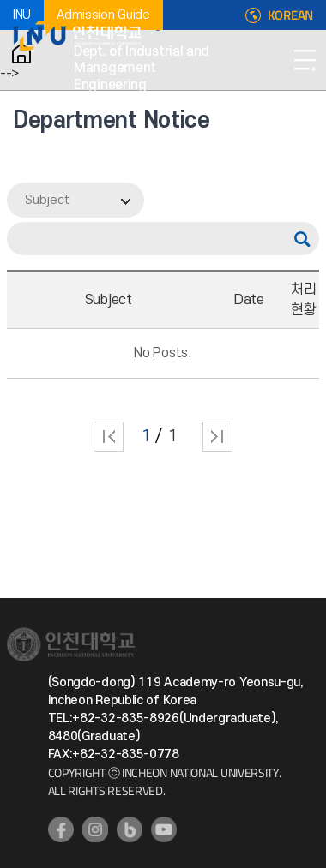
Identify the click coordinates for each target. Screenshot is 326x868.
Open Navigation (305, 60)
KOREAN (290, 15)
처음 (109, 437)
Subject (47, 200)
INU (22, 15)
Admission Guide (103, 15)
